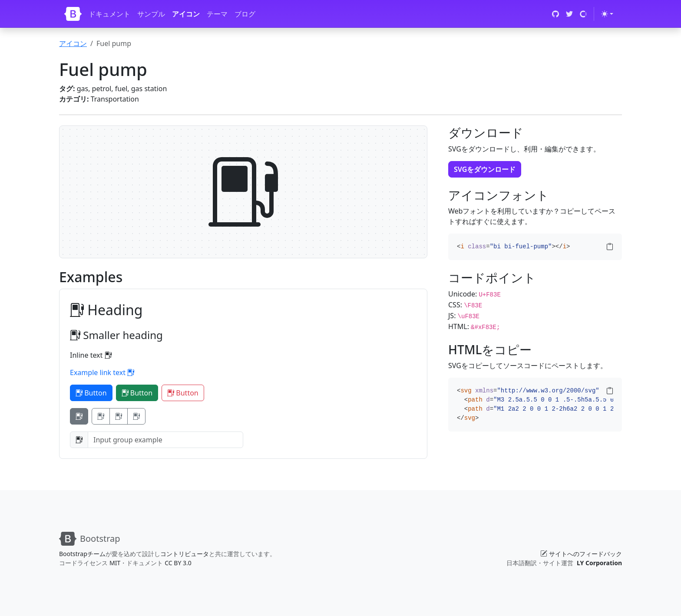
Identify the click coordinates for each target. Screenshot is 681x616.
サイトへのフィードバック (585, 554)
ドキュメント (109, 14)
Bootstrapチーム (82, 554)
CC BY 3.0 (178, 563)
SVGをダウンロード (485, 169)
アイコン (186, 14)
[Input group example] (165, 440)
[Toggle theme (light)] (607, 14)
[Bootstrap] (73, 14)
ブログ (245, 14)
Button (91, 393)
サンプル (151, 14)
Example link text (102, 372)
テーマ (217, 14)
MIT (115, 563)
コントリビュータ (185, 554)
